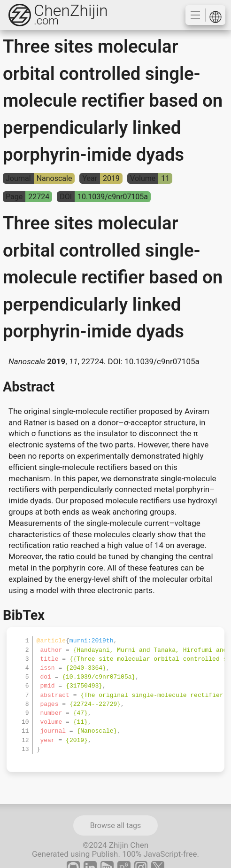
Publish (105, 854)
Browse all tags (116, 825)
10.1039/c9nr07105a (162, 361)
